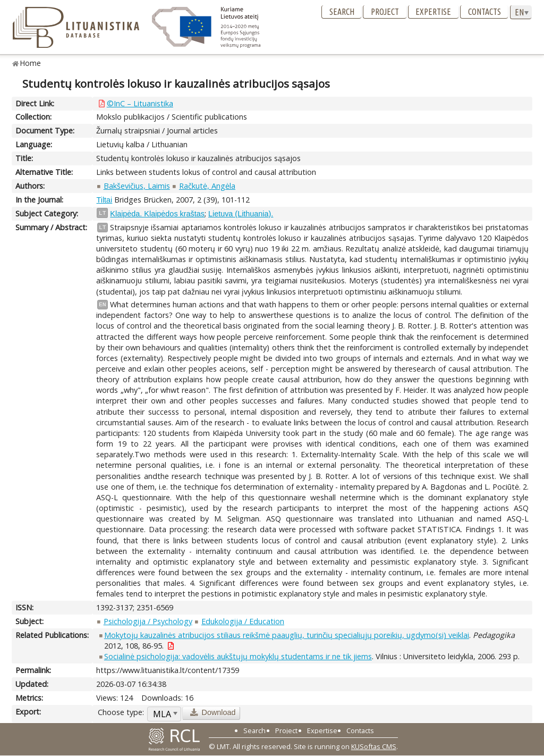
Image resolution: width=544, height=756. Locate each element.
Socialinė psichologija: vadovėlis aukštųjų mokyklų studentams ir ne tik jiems (238, 656)
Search (342, 12)
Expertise (433, 12)
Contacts (484, 12)
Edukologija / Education (243, 621)
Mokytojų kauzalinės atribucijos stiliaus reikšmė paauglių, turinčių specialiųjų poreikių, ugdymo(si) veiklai (287, 635)
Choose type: (121, 712)
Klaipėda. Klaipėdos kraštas (157, 214)
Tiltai (104, 200)
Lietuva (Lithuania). (241, 214)
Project (385, 12)
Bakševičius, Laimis (137, 186)
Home (31, 63)
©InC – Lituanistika (140, 103)
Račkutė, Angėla (207, 186)
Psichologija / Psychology (148, 621)
